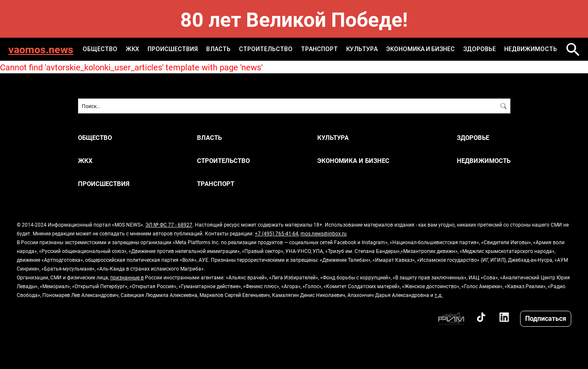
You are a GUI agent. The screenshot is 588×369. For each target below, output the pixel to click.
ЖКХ (132, 49)
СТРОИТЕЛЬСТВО (266, 49)
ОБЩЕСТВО (100, 49)
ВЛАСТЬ (218, 49)
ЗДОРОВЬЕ (479, 49)
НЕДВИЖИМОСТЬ (531, 49)
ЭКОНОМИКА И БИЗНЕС (420, 49)
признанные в (127, 277)
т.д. (439, 295)
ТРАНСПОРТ (319, 49)
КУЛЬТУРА (362, 49)
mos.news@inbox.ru (324, 233)
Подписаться (546, 318)
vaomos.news (41, 49)
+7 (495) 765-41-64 (277, 233)
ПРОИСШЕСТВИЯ (173, 49)
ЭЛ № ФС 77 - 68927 (169, 224)
